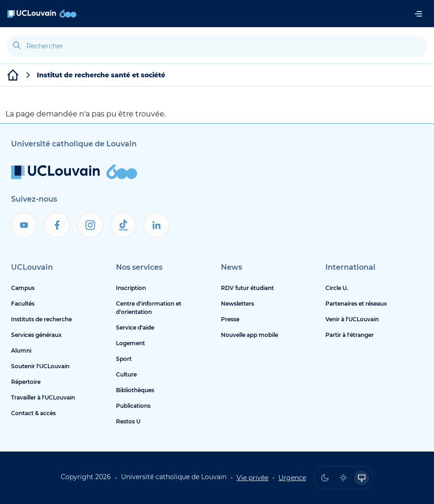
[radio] (325, 478)
